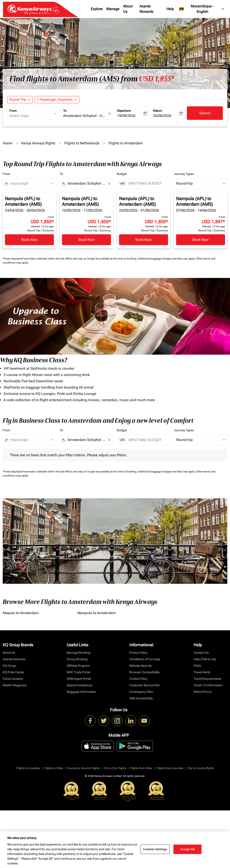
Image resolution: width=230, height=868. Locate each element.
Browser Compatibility (144, 672)
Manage (113, 9)
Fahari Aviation (13, 679)
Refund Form (203, 692)
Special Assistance (80, 685)
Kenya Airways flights (38, 143)
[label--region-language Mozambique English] (202, 9)
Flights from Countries (170, 768)
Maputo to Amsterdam (21, 613)
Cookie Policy (138, 679)
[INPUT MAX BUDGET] (147, 183)
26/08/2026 (162, 116)
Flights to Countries (28, 768)
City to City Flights (115, 768)
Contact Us (201, 653)
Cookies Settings (155, 849)
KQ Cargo (9, 666)
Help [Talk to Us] (205, 659)
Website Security (140, 666)
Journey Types (184, 174)
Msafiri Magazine (15, 685)
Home (8, 143)
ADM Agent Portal (79, 679)
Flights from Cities (141, 768)
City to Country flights (201, 768)
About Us (128, 9)
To (65, 111)
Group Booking (77, 659)
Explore (97, 9)
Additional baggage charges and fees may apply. (167, 259)
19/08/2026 (126, 116)
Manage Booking (79, 653)
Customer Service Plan (145, 685)
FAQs (197, 666)
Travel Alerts (202, 672)
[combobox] (31, 116)
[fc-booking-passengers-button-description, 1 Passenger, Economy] (55, 100)
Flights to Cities (54, 768)
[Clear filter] (109, 183)
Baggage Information (81, 692)
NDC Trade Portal (79, 672)
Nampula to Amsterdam (97, 613)
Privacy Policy (138, 653)
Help (170, 9)
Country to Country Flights (83, 768)
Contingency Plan (141, 692)
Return (158, 111)
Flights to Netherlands (82, 143)
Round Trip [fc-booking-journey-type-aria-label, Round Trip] (18, 100)
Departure (124, 111)
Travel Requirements (208, 679)
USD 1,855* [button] (156, 79)
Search (205, 113)
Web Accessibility (141, 698)
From (13, 111)
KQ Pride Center (13, 672)
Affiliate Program (78, 666)
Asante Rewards (146, 9)
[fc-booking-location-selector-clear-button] (110, 113)
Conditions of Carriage (145, 659)
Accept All (188, 849)
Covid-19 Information (208, 685)
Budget (122, 174)
